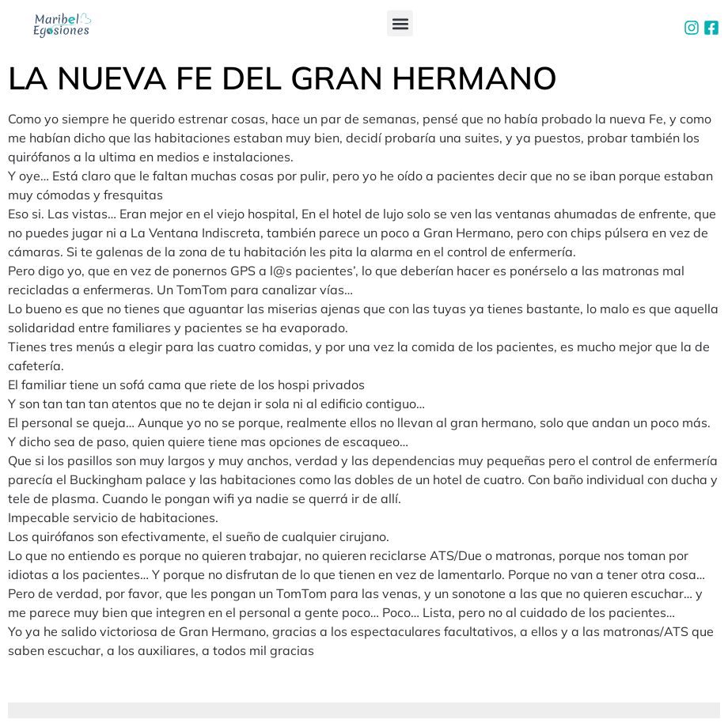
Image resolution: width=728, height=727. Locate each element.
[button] (400, 23)
